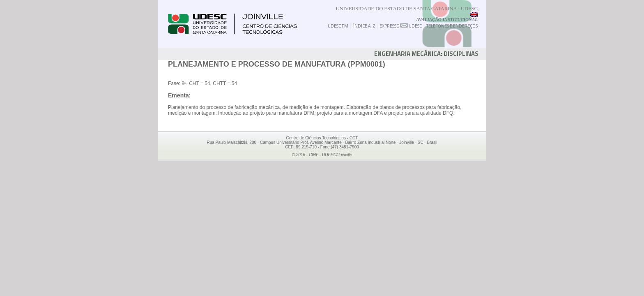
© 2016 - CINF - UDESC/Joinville (322, 155)
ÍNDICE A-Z (364, 26)
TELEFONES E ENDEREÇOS (452, 26)
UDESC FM (338, 26)
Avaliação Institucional (447, 19)
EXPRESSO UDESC (401, 26)
